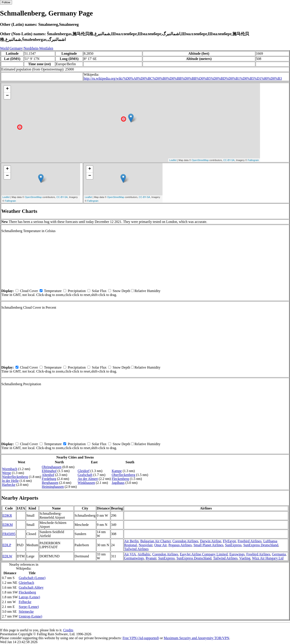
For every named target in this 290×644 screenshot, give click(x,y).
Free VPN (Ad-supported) (141, 638)
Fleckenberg (120, 479)
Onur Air (160, 545)
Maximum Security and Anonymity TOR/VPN (197, 638)
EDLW (7, 556)
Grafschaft (85, 475)
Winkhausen (86, 483)
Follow (6, 2)
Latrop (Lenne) (29, 597)
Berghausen (50, 483)
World (4, 48)
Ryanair (151, 558)
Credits (68, 630)
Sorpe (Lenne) (29, 607)
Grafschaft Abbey (31, 587)
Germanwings (134, 558)
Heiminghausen (53, 487)
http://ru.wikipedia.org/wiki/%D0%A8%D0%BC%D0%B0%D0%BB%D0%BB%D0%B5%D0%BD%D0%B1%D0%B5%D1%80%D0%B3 (183, 78)
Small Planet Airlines (208, 545)
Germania (279, 554)
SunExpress (233, 545)
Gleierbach (26, 583)
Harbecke (9, 485)
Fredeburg (49, 479)
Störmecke (26, 612)
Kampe (117, 471)
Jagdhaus (118, 483)
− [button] (7, 96)
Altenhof (48, 475)
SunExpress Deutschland (261, 545)
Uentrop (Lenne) (30, 616)
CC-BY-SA (229, 160)
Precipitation (77, 291)
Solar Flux (99, 291)
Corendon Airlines (185, 541)
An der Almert (88, 479)
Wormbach (10, 469)
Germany (16, 48)
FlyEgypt (230, 541)
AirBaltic (144, 554)
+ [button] (7, 89)
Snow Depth (121, 291)
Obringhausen (52, 467)
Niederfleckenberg (15, 477)
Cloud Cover (29, 291)
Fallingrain (253, 160)
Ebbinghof (49, 471)
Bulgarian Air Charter (155, 541)
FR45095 (9, 534)
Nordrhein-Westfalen (38, 48)
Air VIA (130, 554)
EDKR (7, 515)
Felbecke (25, 602)
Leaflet (173, 160)
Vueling (245, 558)
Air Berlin (131, 541)
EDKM (8, 525)
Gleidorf (83, 471)
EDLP (7, 545)
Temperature (53, 291)
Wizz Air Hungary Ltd (268, 558)
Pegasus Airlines (180, 545)
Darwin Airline (210, 541)
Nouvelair (146, 545)
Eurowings (237, 554)
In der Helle (10, 481)
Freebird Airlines (250, 541)
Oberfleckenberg (123, 475)
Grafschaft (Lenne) (32, 578)
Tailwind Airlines (136, 549)
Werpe (6, 473)
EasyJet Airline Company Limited (204, 554)
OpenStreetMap (200, 160)
